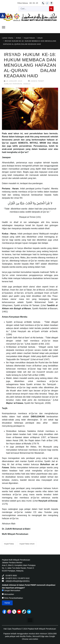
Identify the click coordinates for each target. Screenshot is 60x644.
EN (34, 3)
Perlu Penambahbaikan (12, 598)
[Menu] (4, 27)
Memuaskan (8, 594)
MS (31, 3)
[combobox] (34, 9)
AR (37, 3)
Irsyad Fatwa (9, 544)
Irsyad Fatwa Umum (27, 544)
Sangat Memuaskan (11, 590)
